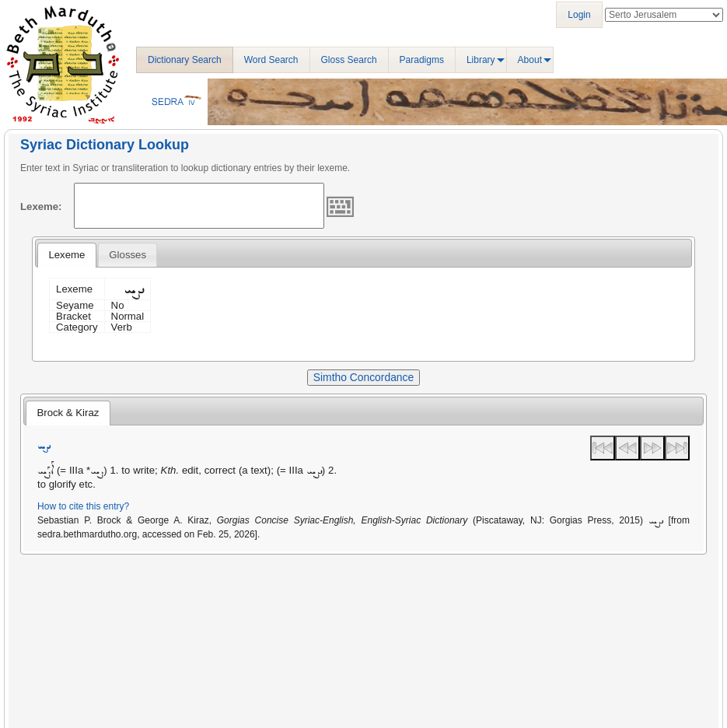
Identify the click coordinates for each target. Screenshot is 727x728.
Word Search (271, 60)
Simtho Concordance (363, 377)
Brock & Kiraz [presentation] (68, 413)
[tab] (66, 255)
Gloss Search (349, 60)
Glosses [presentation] (128, 255)
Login (579, 15)
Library (481, 60)
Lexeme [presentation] (66, 255)
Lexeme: (41, 206)
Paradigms (422, 60)
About (530, 60)
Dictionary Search (185, 60)
